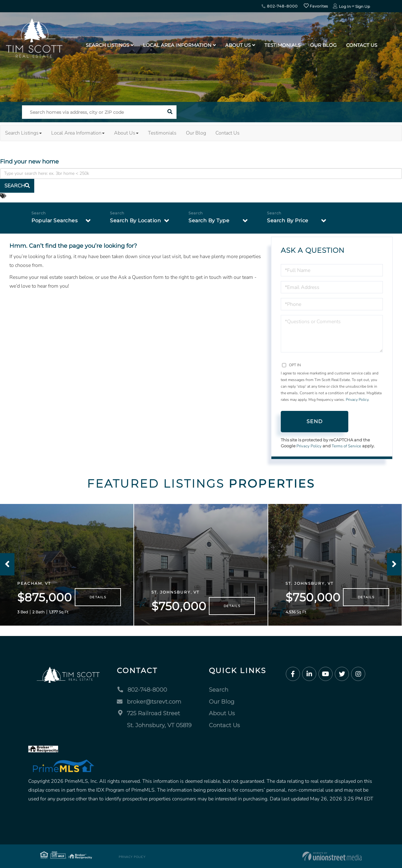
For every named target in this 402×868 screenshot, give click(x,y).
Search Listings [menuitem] (107, 45)
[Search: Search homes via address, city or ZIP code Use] (92, 112)
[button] (170, 112)
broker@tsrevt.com (149, 702)
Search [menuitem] (219, 690)
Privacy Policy (357, 400)
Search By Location (135, 221)
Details (98, 597)
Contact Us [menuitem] (362, 45)
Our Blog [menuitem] (323, 45)
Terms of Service (346, 446)
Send (315, 421)
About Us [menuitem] (238, 45)
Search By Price (288, 221)
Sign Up (363, 6)
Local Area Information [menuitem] (177, 45)
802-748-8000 (280, 6)
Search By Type (209, 221)
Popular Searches (54, 221)
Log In (345, 6)
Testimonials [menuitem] (282, 45)
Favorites (316, 6)
